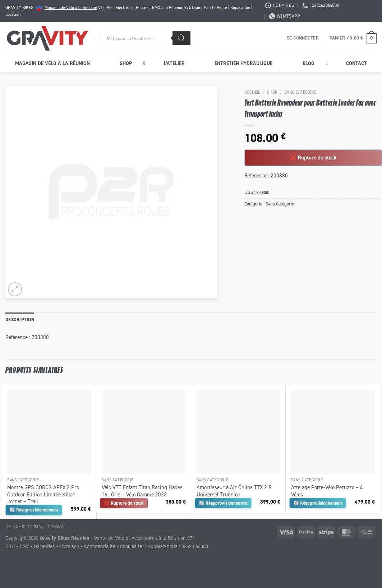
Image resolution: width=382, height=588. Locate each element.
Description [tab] (20, 320)
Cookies (128, 546)
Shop (272, 92)
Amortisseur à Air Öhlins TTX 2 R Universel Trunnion (234, 491)
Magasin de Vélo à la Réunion (71, 7)
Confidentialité (100, 546)
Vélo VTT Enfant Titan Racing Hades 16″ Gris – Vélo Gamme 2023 (142, 491)
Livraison (70, 546)
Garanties (44, 546)
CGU (10, 546)
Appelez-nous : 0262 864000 (178, 546)
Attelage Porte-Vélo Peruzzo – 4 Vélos (327, 491)
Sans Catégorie (300, 92)
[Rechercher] (181, 38)
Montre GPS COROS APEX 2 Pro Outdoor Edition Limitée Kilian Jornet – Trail (43, 494)
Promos (56, 527)
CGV (24, 546)
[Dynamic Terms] (24, 527)
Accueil (252, 92)
